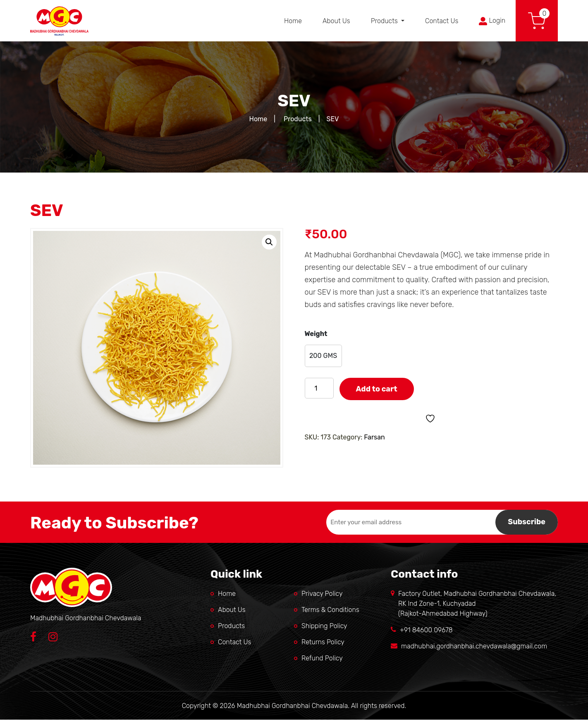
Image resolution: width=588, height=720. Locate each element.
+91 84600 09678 (426, 630)
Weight (316, 334)
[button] (269, 242)
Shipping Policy (324, 626)
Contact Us (442, 21)
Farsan (374, 437)
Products (385, 21)
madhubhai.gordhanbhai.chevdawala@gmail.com (474, 646)
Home (293, 21)
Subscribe (527, 522)
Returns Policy (323, 642)
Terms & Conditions (330, 610)
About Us (336, 21)
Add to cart (377, 389)
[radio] (323, 356)
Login (492, 21)
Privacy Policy (322, 594)
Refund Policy (322, 658)
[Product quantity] (319, 388)
